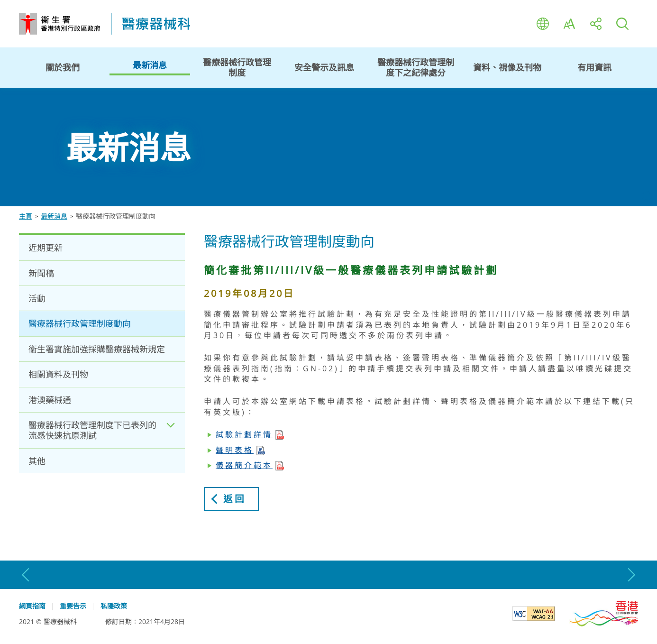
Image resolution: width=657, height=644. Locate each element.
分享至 (596, 24)
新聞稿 (41, 273)
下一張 (631, 575)
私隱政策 (114, 606)
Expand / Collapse (171, 430)
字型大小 (569, 24)
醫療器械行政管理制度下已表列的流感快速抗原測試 (92, 430)
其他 (37, 461)
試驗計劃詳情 (244, 434)
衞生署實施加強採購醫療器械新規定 (97, 349)
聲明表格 (235, 450)
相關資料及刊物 (58, 374)
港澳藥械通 (50, 400)
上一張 (26, 575)
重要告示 (73, 606)
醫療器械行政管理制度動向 (80, 323)
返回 (235, 499)
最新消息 (54, 216)
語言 (543, 24)
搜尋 (622, 24)
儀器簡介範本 (244, 465)
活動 (37, 298)
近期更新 (46, 248)
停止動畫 (647, 196)
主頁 (26, 216)
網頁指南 (32, 606)
